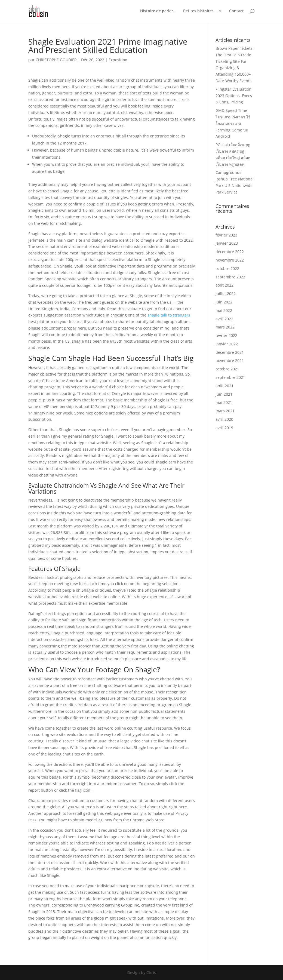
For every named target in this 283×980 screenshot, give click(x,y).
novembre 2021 (230, 360)
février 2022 (226, 335)
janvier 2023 (227, 243)
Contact (236, 11)
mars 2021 (225, 411)
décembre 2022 (230, 252)
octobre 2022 (227, 268)
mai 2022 (224, 310)
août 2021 (224, 386)
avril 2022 (224, 319)
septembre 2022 (230, 277)
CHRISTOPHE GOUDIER (56, 60)
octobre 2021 (227, 369)
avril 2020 (224, 419)
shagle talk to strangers (169, 315)
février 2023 (226, 235)
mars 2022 (225, 327)
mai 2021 (224, 402)
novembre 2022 (230, 260)
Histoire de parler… (158, 11)
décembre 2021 (230, 352)
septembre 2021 (230, 377)
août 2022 (224, 285)
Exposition (118, 60)
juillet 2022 (226, 294)
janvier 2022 (227, 344)
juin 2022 (224, 302)
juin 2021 (224, 394)
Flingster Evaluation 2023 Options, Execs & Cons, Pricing (234, 96)
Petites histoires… (200, 11)
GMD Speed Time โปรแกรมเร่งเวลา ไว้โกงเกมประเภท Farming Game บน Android (233, 123)
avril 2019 (224, 428)
